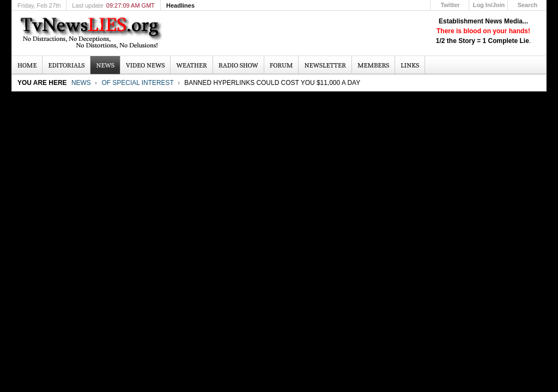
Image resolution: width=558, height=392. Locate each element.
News (81, 83)
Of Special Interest (137, 83)
